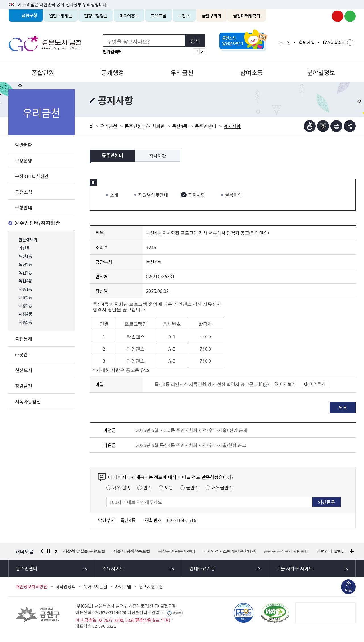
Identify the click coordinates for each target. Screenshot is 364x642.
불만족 (192, 487)
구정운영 (24, 160)
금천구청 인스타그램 (325, 16)
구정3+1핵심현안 (32, 176)
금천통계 (24, 339)
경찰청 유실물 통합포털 (84, 551)
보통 (169, 487)
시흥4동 (25, 314)
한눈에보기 (28, 240)
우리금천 (182, 72)
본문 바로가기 (182, 0)
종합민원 (43, 72)
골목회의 (233, 195)
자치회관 (158, 156)
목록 (343, 408)
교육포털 (159, 16)
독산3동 (25, 273)
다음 (56, 551)
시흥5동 (25, 322)
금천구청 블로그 (350, 16)
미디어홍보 (129, 16)
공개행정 (113, 72)
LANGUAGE (333, 42)
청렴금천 (24, 386)
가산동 (24, 248)
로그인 (285, 42)
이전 (42, 551)
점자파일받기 (323, 126)
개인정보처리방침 (32, 587)
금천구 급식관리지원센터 (286, 551)
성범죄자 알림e (331, 551)
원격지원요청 (151, 587)
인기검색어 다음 (202, 51)
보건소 (184, 16)
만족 (148, 487)
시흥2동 (25, 298)
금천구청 (29, 16)
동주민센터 (205, 126)
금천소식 (24, 192)
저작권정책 (65, 587)
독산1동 (25, 256)
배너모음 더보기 (352, 551)
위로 (348, 591)
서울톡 (177, 613)
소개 (114, 195)
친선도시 (24, 370)
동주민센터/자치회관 (37, 223)
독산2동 (25, 265)
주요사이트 (113, 568)
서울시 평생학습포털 (132, 551)
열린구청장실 (61, 16)
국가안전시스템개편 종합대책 (229, 551)
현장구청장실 (96, 16)
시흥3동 (25, 306)
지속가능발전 (28, 401)
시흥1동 (25, 289)
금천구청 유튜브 (338, 16)
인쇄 (336, 126)
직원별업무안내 (153, 195)
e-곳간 (21, 354)
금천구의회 (212, 16)
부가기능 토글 (350, 126)
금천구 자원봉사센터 (177, 551)
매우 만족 (121, 487)
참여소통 (251, 72)
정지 (49, 551)
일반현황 (24, 145)
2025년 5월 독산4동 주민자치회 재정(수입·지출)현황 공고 (191, 445)
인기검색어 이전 (197, 51)
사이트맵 (123, 587)
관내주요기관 (202, 568)
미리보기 (285, 384)
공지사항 (197, 195)
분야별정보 (321, 72)
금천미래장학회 (247, 16)
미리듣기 (315, 384)
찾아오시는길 (95, 587)
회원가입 (307, 42)
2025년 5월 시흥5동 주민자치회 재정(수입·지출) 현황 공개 (192, 430)
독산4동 (25, 281)
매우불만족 (222, 487)
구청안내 (24, 207)
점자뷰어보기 (310, 126)
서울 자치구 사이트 (295, 568)
